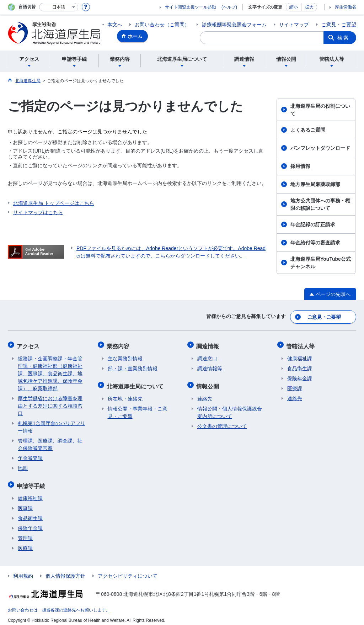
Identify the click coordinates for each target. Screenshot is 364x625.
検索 (343, 38)
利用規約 (23, 572)
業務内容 (119, 344)
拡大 (309, 7)
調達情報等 (210, 366)
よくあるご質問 (308, 130)
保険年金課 (30, 524)
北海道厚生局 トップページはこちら (54, 203)
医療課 (25, 544)
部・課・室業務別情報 (133, 366)
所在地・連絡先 (125, 394)
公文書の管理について (222, 422)
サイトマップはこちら (38, 212)
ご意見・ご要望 (339, 25)
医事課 (25, 504)
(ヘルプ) (229, 7)
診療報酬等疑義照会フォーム (234, 25)
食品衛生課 (30, 514)
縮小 (294, 7)
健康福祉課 (30, 494)
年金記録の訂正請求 (313, 224)
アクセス (29, 344)
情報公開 (209, 383)
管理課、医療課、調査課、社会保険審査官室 (50, 442)
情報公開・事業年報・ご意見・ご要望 (138, 408)
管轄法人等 (301, 344)
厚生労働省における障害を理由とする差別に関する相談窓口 (50, 403)
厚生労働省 (346, 7)
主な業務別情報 (125, 356)
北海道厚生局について (136, 383)
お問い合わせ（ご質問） (162, 25)
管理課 (25, 534)
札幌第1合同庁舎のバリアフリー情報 (52, 425)
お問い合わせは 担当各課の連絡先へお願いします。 (59, 606)
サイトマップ (294, 25)
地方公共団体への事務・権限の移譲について (320, 204)
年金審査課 (30, 456)
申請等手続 (32, 482)
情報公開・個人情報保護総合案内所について (230, 408)
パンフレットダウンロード (320, 148)
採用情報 (300, 166)
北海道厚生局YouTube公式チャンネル (321, 263)
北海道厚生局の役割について (320, 110)
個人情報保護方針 (65, 572)
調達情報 (209, 344)
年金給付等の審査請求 (315, 243)
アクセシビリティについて (128, 572)
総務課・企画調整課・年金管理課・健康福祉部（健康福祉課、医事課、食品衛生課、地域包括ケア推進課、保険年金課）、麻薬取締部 (50, 371)
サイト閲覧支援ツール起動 (191, 7)
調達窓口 (207, 356)
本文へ (115, 25)
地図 (23, 466)
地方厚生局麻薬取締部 (315, 184)
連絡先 (205, 394)
